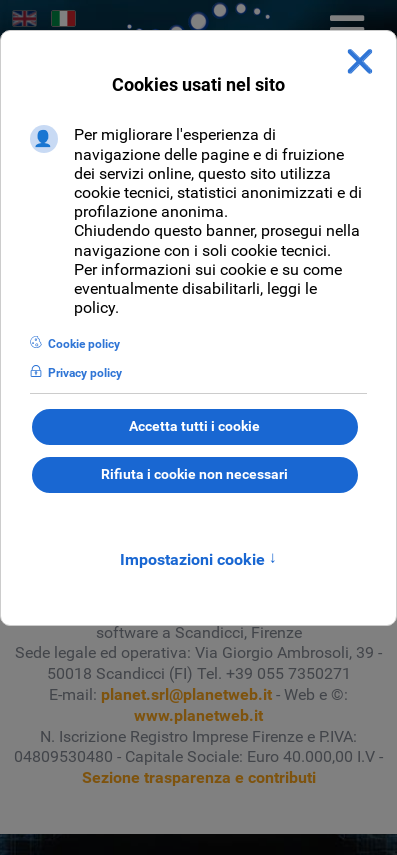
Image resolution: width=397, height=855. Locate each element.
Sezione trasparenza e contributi (199, 777)
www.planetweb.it (198, 715)
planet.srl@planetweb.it (186, 694)
